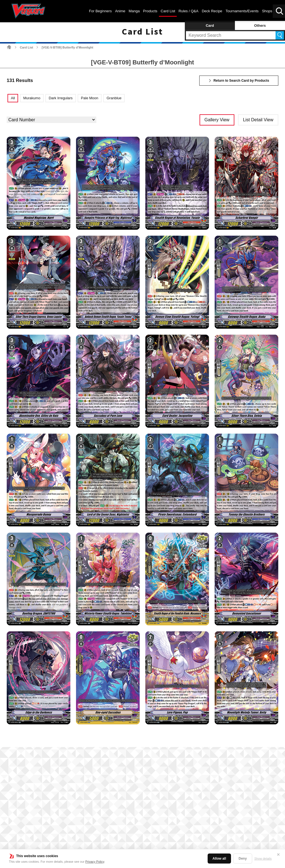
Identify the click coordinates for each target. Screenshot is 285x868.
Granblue (114, 98)
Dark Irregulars (61, 98)
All (13, 98)
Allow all (219, 859)
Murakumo (32, 98)
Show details (263, 859)
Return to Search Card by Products (241, 81)
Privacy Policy (95, 862)
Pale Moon (90, 98)
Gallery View (217, 120)
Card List (26, 47)
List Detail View (258, 120)
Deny (243, 859)
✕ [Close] (278, 855)
